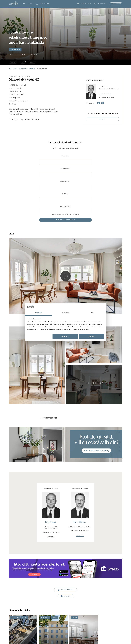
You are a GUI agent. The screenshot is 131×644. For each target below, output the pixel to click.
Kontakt (13, 62)
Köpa (24, 4)
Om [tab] (92, 313)
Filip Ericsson (51, 522)
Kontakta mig (105, 94)
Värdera (116, 4)
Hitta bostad (42, 4)
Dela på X (65, 596)
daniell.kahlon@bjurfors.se (80, 531)
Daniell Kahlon (80, 522)
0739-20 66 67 (80, 535)
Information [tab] (66, 313)
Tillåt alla (91, 336)
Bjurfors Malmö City (106, 98)
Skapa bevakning (84, 4)
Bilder (32, 62)
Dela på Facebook (66, 590)
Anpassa (65, 336)
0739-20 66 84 (51, 537)
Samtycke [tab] (39, 313)
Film (23, 62)
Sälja (31, 4)
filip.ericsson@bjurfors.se (51, 532)
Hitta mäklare (100, 4)
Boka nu (103, 119)
